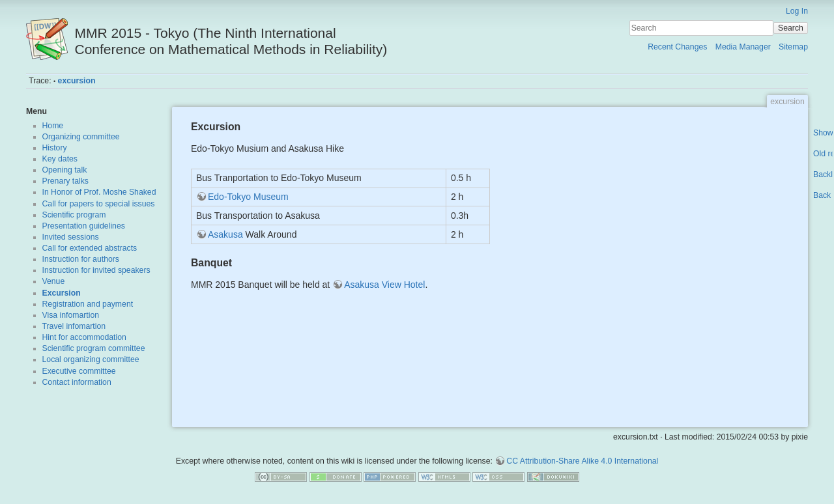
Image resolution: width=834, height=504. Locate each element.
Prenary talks (65, 181)
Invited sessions (71, 237)
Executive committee (79, 371)
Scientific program (74, 215)
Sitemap (793, 47)
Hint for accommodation (84, 337)
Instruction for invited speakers (96, 270)
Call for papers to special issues (99, 204)
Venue (54, 281)
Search (791, 28)
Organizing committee (81, 137)
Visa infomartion (71, 315)
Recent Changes (677, 47)
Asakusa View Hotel (384, 285)
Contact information (77, 382)
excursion (77, 81)
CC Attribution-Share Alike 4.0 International (582, 461)
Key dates (60, 159)
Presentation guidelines (84, 226)
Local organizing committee (91, 359)
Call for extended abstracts (90, 248)
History (55, 148)
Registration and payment (88, 304)
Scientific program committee (94, 348)
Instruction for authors (81, 259)
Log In (797, 11)
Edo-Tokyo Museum (248, 197)
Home (53, 126)
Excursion (62, 293)
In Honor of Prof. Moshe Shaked (99, 192)
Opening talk (65, 170)
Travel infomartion (74, 326)
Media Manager (743, 47)
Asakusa (225, 234)
